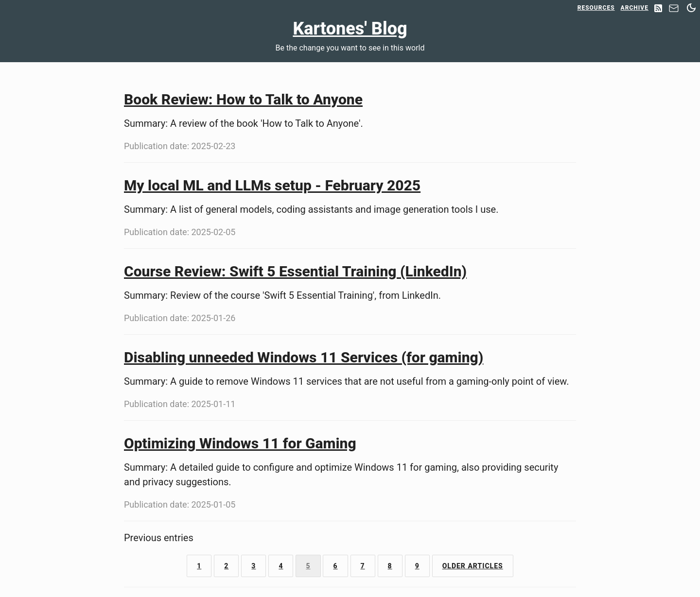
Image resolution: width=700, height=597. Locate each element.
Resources (596, 8)
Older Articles (473, 566)
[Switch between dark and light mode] (691, 8)
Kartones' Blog (350, 29)
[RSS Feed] (658, 9)
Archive (635, 8)
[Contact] (674, 11)
